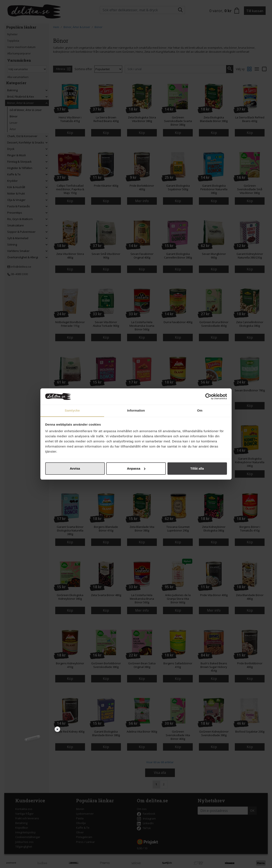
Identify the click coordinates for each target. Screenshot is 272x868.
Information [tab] (136, 410)
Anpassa (136, 468)
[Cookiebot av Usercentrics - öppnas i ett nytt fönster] (208, 396)
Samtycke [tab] (72, 410)
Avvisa (75, 468)
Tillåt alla (197, 468)
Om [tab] (200, 410)
